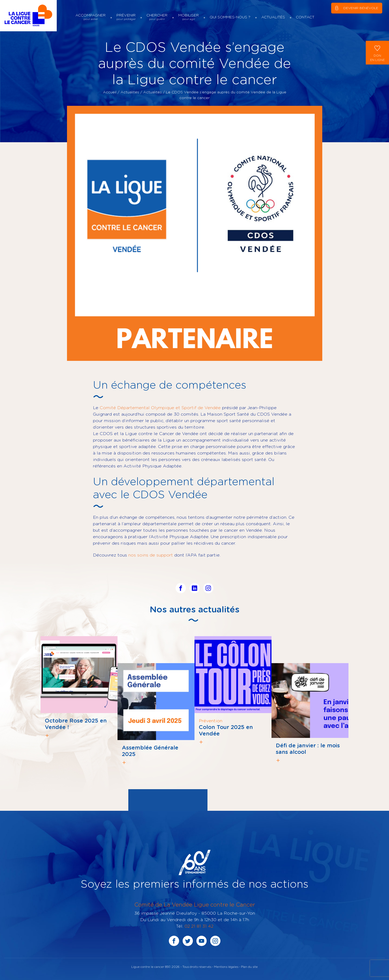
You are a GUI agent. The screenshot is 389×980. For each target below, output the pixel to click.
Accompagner (90, 17)
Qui (230, 17)
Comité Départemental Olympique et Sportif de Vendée (160, 408)
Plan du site (249, 967)
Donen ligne (377, 52)
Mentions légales (226, 967)
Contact (305, 17)
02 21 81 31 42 (199, 926)
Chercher (157, 17)
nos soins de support (151, 555)
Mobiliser (189, 17)
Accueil (110, 92)
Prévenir (126, 17)
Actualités (273, 17)
